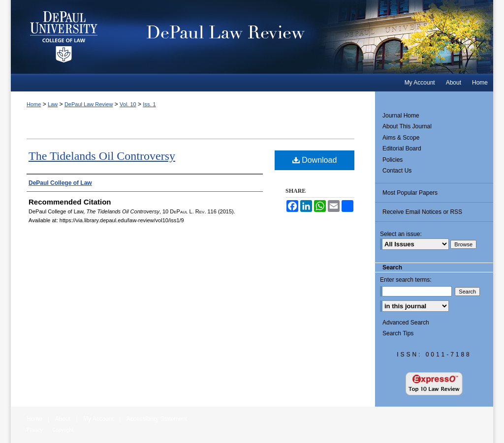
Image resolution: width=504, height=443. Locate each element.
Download (315, 160)
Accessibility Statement (157, 419)
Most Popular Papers (410, 193)
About (63, 419)
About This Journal (407, 126)
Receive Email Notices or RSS (422, 212)
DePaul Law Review (306, 37)
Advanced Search (406, 323)
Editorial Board (402, 148)
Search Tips (398, 333)
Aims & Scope (401, 138)
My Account (98, 419)
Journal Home (401, 116)
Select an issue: (401, 234)
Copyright (63, 430)
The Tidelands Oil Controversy (102, 156)
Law (53, 104)
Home (34, 104)
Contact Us (397, 171)
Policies (393, 160)
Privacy (35, 430)
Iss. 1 (149, 104)
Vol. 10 (128, 104)
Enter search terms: (406, 280)
